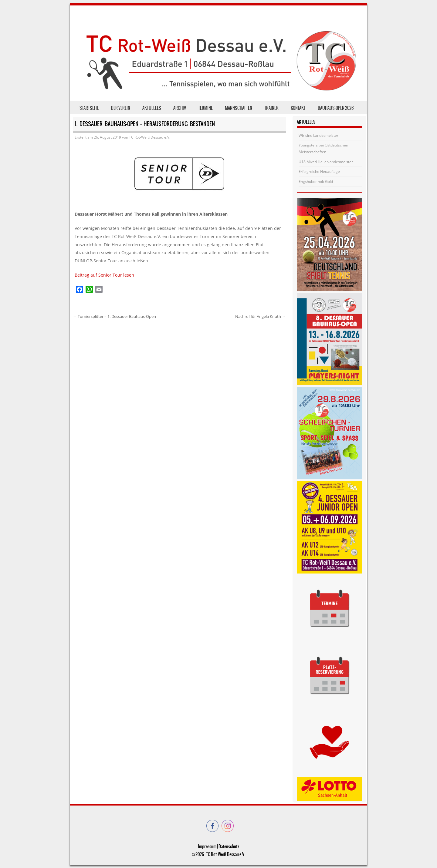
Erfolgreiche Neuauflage (319, 172)
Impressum (207, 846)
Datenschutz (229, 846)
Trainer (271, 108)
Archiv (180, 108)
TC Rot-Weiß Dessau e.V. (150, 137)
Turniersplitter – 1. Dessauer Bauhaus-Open (114, 316)
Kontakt (298, 108)
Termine (205, 108)
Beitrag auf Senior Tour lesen (104, 275)
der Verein (121, 108)
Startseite (89, 108)
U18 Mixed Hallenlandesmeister (326, 162)
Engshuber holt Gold (316, 182)
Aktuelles (152, 108)
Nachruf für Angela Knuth (261, 316)
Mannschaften (239, 108)
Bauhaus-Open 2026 (336, 108)
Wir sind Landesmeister (318, 135)
